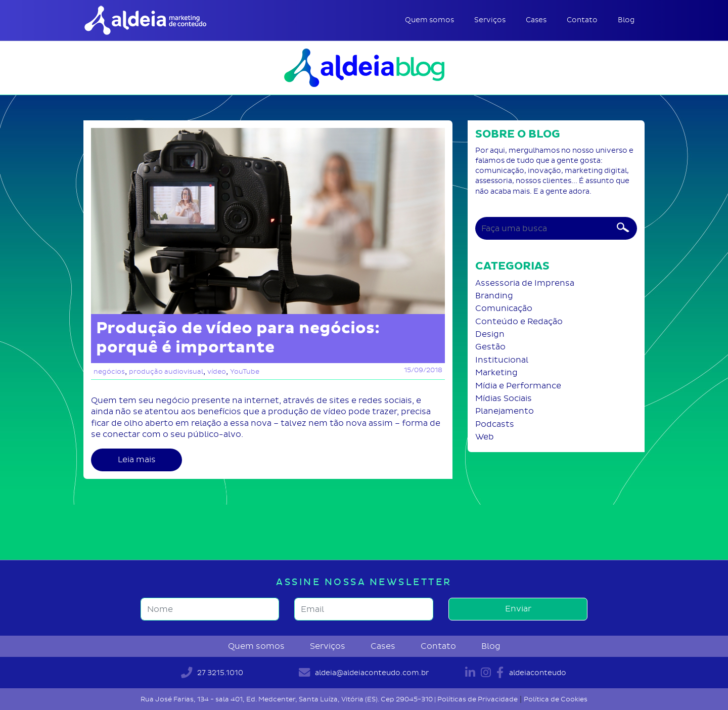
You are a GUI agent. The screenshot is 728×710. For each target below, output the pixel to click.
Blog (626, 20)
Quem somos (429, 20)
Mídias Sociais (504, 398)
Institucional (502, 360)
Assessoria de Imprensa (525, 283)
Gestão (490, 347)
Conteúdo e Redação (519, 321)
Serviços (490, 20)
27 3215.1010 (212, 673)
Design (490, 334)
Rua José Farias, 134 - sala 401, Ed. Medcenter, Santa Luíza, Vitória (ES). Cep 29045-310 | (289, 699)
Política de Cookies (556, 699)
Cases (536, 20)
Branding (494, 296)
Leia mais (137, 459)
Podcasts (495, 424)
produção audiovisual (166, 371)
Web (485, 437)
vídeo (217, 371)
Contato (582, 20)
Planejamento (505, 411)
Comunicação (504, 308)
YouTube (245, 371)
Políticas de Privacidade (477, 699)
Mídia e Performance (518, 386)
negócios (109, 371)
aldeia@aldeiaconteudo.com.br (364, 673)
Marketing (496, 372)
